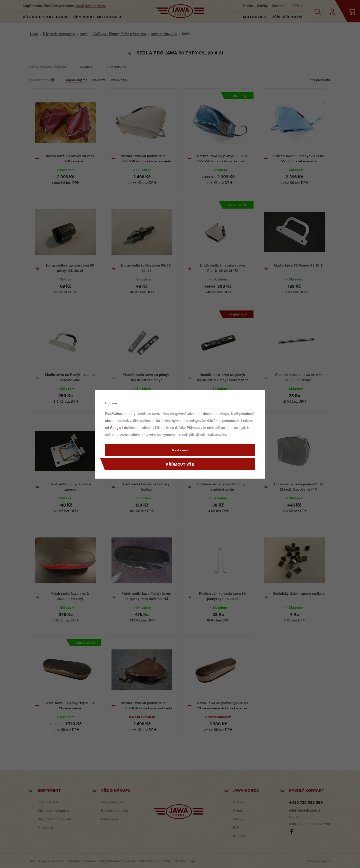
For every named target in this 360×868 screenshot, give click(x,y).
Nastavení (180, 450)
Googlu (116, 427)
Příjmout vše (180, 464)
